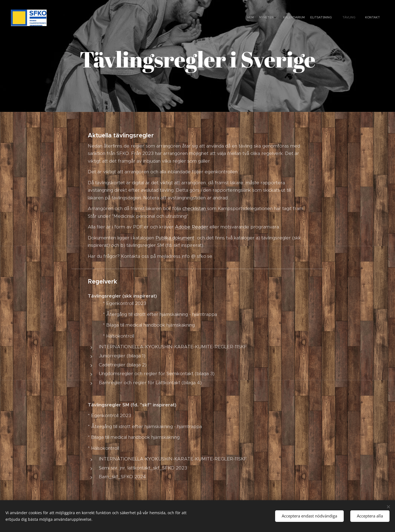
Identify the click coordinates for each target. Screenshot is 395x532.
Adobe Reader (192, 227)
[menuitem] (341, 18)
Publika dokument (175, 238)
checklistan (195, 208)
